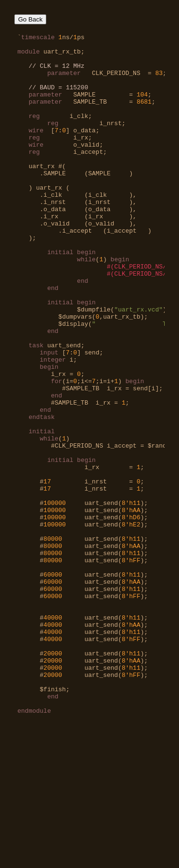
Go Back (30, 19)
